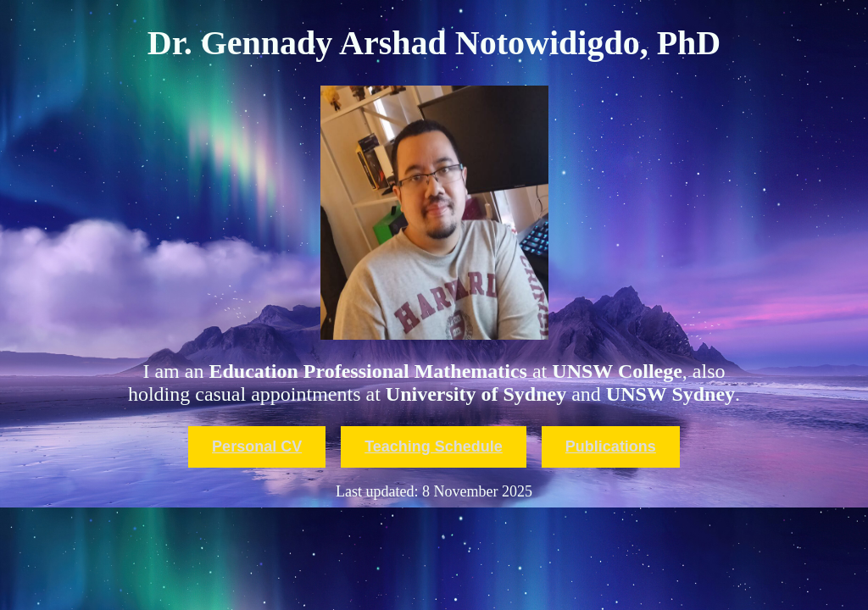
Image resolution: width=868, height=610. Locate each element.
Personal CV (257, 446)
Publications (611, 446)
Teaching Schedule (434, 446)
